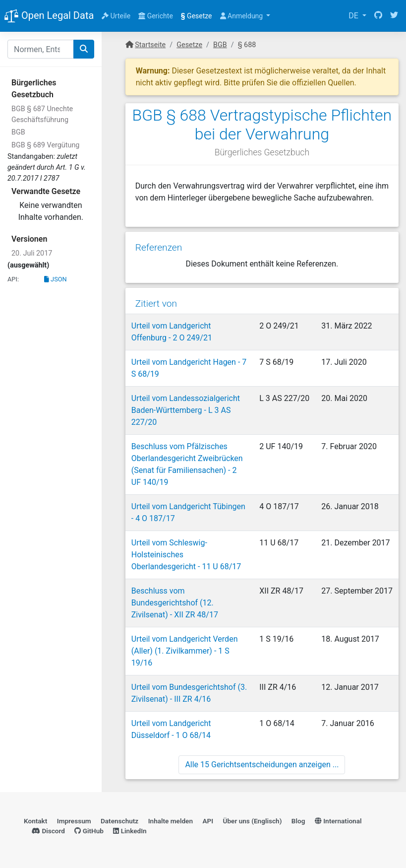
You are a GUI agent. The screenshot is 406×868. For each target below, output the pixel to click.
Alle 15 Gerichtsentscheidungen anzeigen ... (262, 765)
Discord (48, 831)
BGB (18, 132)
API (208, 821)
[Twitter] (394, 16)
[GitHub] (378, 16)
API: (13, 279)
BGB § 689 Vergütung (45, 145)
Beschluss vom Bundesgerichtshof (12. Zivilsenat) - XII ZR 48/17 (175, 603)
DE (354, 16)
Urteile (116, 16)
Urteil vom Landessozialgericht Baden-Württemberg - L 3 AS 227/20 (186, 410)
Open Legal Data (49, 16)
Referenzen (159, 247)
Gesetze (197, 16)
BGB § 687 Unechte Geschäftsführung (42, 114)
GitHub (89, 831)
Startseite (150, 45)
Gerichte (156, 16)
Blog (298, 821)
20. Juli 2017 (32, 253)
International (338, 821)
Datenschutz (119, 821)
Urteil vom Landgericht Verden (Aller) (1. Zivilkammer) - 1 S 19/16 (185, 651)
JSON (56, 279)
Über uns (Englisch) (253, 821)
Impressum (74, 821)
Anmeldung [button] (242, 16)
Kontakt (35, 821)
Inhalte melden (171, 821)
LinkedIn (130, 831)
